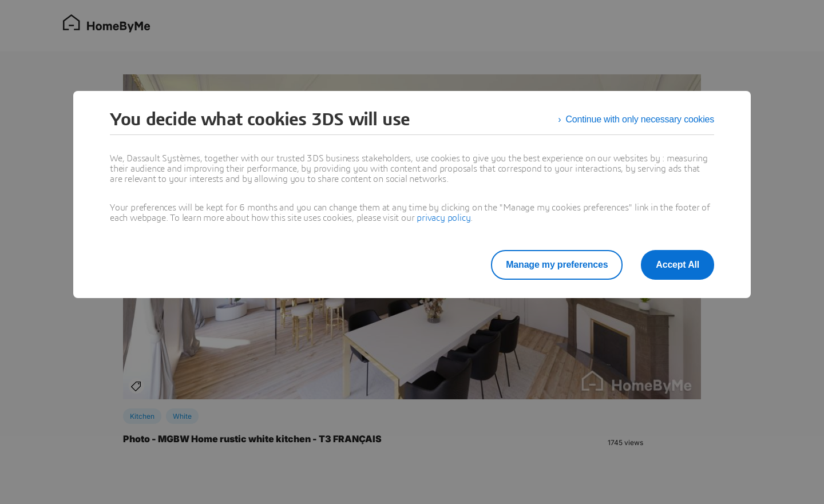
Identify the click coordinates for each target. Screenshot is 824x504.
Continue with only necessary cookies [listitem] (640, 119)
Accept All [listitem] (678, 265)
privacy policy (443, 218)
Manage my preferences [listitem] (557, 265)
